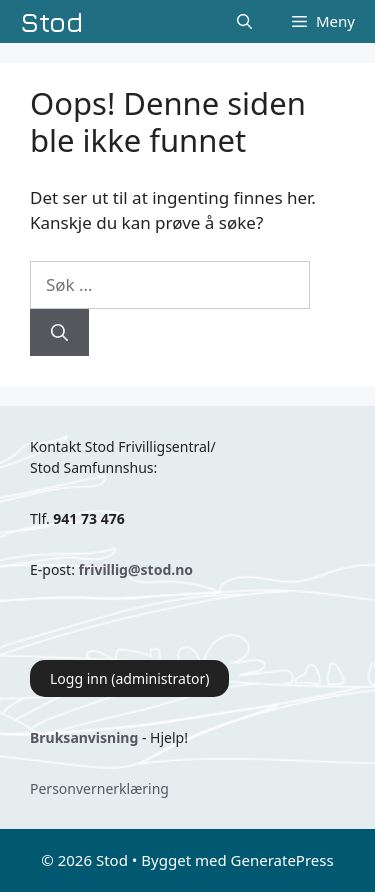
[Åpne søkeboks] (244, 21)
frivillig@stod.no (136, 569)
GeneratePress (282, 860)
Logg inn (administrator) (129, 678)
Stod (52, 21)
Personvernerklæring (99, 788)
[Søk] (59, 333)
